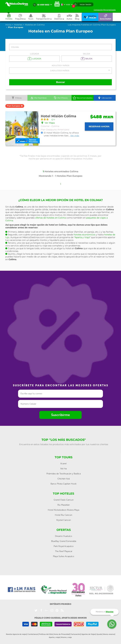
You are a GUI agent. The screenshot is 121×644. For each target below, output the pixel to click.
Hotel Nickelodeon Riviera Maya (63, 510)
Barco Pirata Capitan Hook (63, 484)
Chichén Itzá (64, 479)
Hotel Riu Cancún (63, 515)
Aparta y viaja (54, 637)
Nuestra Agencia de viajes (16, 634)
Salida (87, 54)
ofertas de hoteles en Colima (51, 218)
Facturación (76, 634)
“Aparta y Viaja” (82, 237)
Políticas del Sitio (46, 634)
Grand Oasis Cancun (64, 500)
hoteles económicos (84, 235)
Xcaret (63, 464)
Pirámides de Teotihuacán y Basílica (64, 474)
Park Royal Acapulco (64, 546)
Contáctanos (33, 634)
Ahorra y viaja (66, 637)
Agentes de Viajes (88, 634)
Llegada (35, 54)
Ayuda (99, 634)
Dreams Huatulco (64, 536)
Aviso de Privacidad (62, 634)
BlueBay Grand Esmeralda (64, 541)
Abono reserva (109, 634)
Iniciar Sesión (85, 4)
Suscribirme (61, 415)
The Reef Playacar (64, 551)
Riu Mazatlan (64, 505)
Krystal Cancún (64, 520)
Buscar (61, 82)
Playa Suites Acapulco (64, 556)
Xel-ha (63, 469)
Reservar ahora (99, 126)
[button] (45, 17)
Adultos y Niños (61, 65)
